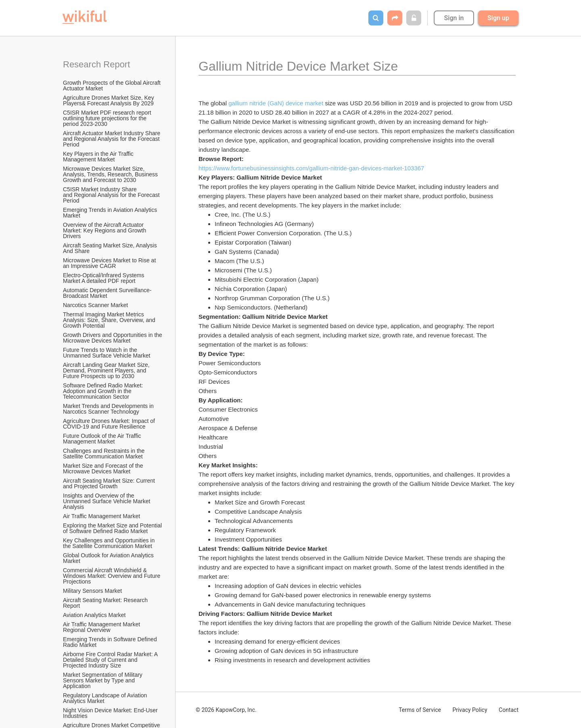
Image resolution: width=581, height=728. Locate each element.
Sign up (498, 18)
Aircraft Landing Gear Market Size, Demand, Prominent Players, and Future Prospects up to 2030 (107, 370)
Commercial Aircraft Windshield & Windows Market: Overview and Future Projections (112, 576)
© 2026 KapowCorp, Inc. (226, 710)
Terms (420, 710)
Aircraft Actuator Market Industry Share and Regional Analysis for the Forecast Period (112, 139)
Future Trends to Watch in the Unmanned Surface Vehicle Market (107, 353)
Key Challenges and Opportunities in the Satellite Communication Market (110, 543)
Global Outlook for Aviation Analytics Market (109, 558)
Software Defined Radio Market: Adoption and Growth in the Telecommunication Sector (104, 391)
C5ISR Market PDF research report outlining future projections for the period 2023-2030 (108, 118)
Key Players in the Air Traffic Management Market (99, 157)
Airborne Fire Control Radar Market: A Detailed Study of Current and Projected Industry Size (111, 660)
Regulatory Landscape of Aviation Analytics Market (106, 698)
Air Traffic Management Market (102, 516)
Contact (509, 710)
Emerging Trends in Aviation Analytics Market (111, 213)
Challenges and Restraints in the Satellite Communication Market (104, 454)
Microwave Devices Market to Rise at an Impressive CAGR (110, 263)
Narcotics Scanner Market (95, 305)
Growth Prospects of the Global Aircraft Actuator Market (112, 86)
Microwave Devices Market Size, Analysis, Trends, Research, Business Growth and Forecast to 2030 (111, 174)
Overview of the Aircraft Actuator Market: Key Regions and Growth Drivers (105, 230)
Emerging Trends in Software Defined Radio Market (111, 642)
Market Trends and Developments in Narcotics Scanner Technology (109, 409)
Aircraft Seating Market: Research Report (106, 603)
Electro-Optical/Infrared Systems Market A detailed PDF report (104, 278)
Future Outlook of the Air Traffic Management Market (103, 439)
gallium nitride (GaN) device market (276, 103)
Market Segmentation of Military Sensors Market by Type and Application (103, 680)
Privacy (470, 710)
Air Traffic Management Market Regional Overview (102, 627)
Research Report (96, 64)
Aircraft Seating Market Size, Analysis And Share (111, 248)
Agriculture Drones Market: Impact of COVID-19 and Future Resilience (110, 424)
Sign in (454, 18)
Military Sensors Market (92, 591)
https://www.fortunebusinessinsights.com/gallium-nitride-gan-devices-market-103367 (311, 168)
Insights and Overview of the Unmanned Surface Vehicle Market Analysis (107, 501)
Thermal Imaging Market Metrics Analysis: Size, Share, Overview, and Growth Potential (110, 320)
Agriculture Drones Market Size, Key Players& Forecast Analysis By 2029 (109, 100)
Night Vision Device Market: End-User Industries (111, 713)
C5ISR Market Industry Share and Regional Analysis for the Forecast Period (112, 195)
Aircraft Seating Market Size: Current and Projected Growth (110, 483)
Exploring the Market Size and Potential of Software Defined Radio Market (113, 528)
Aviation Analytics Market (94, 615)
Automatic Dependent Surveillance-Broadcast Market (107, 293)
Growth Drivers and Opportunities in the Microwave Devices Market (113, 338)
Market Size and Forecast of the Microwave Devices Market (104, 469)
